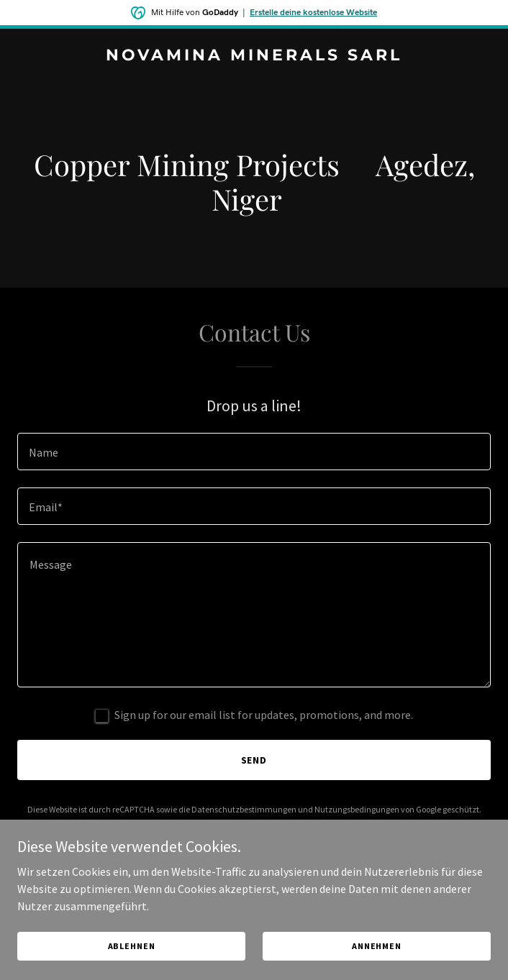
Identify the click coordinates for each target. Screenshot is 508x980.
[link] (254, 56)
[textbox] (254, 452)
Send (254, 760)
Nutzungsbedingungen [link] (357, 809)
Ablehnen (132, 946)
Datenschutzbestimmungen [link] (244, 809)
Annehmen (377, 946)
